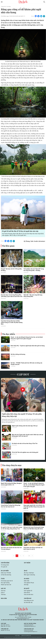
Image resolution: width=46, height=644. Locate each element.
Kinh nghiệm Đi (28, 596)
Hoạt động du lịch (29, 606)
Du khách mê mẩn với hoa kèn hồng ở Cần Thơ (25, 446)
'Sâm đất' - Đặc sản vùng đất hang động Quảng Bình (33, 296)
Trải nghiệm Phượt (29, 587)
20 (29, 560)
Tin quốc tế (4, 571)
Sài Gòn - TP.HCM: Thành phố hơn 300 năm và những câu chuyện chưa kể (27, 366)
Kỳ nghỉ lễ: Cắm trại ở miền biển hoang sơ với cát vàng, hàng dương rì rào (11, 531)
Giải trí (3, 593)
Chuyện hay (28, 604)
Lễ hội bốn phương (6, 579)
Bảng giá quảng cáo (26, 641)
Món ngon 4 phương (30, 579)
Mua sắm (4, 604)
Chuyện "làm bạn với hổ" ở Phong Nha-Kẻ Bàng (10, 270)
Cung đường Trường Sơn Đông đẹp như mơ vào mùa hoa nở (11, 508)
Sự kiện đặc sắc (28, 608)
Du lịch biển (5, 575)
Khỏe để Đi (27, 598)
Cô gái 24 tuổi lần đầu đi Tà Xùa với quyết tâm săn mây (21, 231)
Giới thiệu (17, 641)
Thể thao (3, 600)
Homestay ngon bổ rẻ (7, 585)
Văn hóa (3, 596)
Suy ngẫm (27, 567)
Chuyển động (5, 567)
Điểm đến (27, 585)
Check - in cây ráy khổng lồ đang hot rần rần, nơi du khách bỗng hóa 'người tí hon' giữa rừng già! (27, 340)
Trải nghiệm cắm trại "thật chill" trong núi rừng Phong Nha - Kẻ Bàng (34, 270)
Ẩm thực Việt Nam (29, 577)
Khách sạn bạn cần (6, 589)
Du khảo (9, 6)
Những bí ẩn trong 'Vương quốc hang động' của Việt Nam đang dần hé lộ (34, 531)
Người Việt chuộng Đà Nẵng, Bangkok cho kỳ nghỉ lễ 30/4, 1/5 (12, 486)
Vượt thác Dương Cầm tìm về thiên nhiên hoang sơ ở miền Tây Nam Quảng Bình (11, 324)
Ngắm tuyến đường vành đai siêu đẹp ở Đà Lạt (25, 428)
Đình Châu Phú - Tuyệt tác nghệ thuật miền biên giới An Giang (26, 349)
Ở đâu (3, 583)
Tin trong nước (5, 569)
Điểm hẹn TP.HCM (6, 577)
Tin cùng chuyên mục (12, 467)
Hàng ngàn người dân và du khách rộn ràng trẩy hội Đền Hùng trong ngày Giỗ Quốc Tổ (34, 509)
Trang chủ (3, 6)
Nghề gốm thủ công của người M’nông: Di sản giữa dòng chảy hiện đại (23, 417)
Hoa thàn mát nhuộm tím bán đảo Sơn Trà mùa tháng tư (11, 553)
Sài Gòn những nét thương (18, 356)
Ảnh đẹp (26, 589)
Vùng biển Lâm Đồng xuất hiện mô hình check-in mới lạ (33, 553)
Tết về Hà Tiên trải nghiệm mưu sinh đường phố (25, 455)
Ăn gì (26, 575)
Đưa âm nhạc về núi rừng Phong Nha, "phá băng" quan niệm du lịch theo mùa (11, 297)
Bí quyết (27, 593)
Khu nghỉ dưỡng (5, 587)
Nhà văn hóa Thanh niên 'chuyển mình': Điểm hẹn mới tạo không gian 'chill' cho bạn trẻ (27, 438)
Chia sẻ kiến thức (29, 600)
